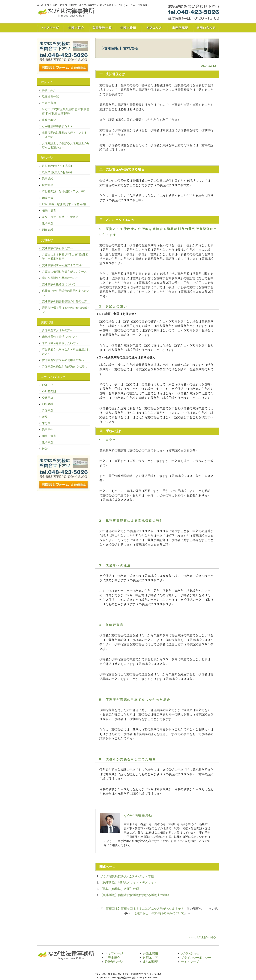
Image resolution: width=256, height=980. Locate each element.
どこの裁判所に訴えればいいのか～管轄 (127, 876)
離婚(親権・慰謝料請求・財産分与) (64, 204)
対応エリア (154, 28)
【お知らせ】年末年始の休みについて (159, 913)
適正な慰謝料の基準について (60, 278)
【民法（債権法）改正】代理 (119, 889)
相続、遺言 (49, 211)
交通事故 (48, 398)
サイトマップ (190, 962)
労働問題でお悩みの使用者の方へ (63, 360)
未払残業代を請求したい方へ (60, 337)
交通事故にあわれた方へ (57, 248)
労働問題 (48, 410)
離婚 (45, 449)
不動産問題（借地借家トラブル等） (64, 191)
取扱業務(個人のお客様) (57, 166)
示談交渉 (48, 198)
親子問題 (48, 223)
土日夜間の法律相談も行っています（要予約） (64, 135)
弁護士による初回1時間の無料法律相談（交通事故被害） (65, 257)
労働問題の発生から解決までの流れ (64, 366)
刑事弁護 (48, 230)
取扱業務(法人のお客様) (57, 172)
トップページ (50, 28)
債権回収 (48, 185)
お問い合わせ (206, 28)
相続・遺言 (49, 436)
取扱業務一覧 (102, 28)
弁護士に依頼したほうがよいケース (64, 272)
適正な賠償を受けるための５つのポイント (66, 310)
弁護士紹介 (76, 28)
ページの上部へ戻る (202, 937)
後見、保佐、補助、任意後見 (60, 217)
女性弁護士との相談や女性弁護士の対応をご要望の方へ (66, 145)
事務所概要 (180, 28)
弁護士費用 (128, 28)
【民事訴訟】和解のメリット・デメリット (128, 882)
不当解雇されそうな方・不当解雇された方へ (66, 352)
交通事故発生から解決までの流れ (63, 265)
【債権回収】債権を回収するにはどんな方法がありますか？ (143, 909)
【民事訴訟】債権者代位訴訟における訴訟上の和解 (134, 895)
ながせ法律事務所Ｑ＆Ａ (57, 126)
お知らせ (48, 385)
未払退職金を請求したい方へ (60, 343)
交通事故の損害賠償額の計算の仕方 (64, 301)
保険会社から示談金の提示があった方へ (66, 293)
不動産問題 (49, 391)
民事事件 (48, 430)
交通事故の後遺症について (59, 284)
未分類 (46, 423)
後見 (45, 417)
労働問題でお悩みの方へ (57, 330)
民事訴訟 (48, 179)
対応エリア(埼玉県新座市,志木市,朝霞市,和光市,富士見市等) (66, 111)
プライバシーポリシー (196, 958)
